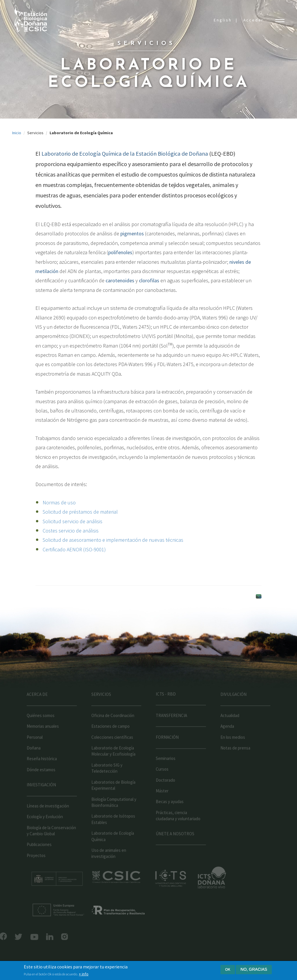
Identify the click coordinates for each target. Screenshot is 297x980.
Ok (228, 969)
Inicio (17, 133)
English (223, 20)
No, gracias (254, 969)
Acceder (254, 20)
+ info (84, 974)
